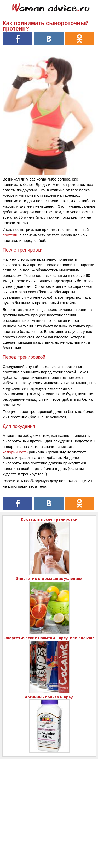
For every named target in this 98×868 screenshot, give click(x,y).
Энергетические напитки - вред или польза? (49, 638)
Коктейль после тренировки (49, 519)
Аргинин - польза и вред (49, 697)
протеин (10, 235)
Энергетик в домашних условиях (49, 579)
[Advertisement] (49, 808)
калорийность (15, 452)
